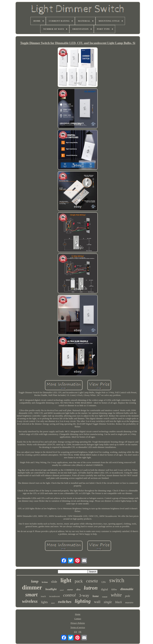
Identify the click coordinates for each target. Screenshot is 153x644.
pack (79, 581)
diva (78, 590)
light (66, 580)
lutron (91, 588)
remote (105, 597)
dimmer (32, 588)
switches (65, 602)
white (116, 595)
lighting (83, 601)
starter (70, 590)
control (69, 595)
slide (54, 582)
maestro (129, 602)
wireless (30, 601)
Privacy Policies (78, 623)
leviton (45, 582)
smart (31, 595)
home (96, 596)
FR (80, 632)
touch (43, 596)
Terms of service (78, 627)
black (119, 602)
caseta (92, 581)
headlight (51, 589)
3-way (84, 595)
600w (114, 589)
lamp (35, 581)
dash (53, 603)
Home (78, 614)
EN (75, 632)
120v (103, 582)
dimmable (127, 589)
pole (128, 596)
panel (62, 590)
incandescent (55, 596)
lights (44, 602)
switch (117, 580)
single (108, 602)
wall (97, 602)
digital (105, 589)
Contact (78, 619)
